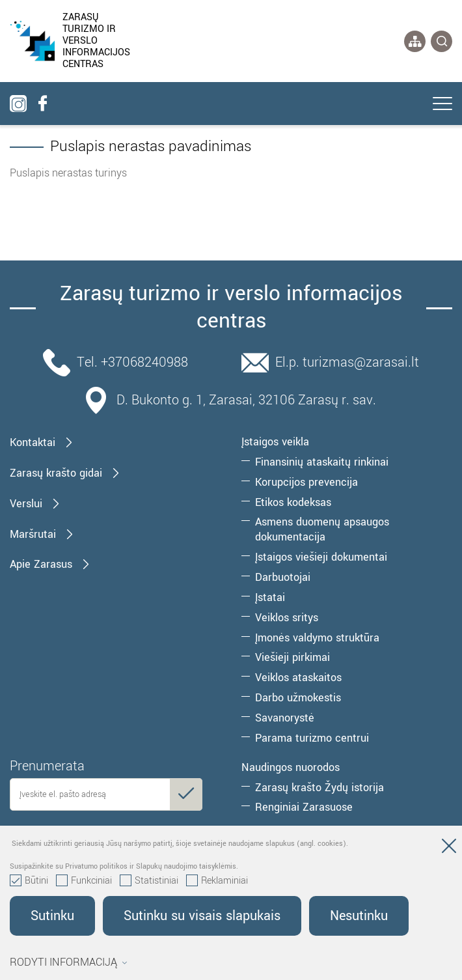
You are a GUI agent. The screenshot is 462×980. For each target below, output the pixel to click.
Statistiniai (149, 881)
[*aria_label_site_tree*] (415, 41)
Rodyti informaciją (69, 962)
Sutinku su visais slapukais (202, 916)
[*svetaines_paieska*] (442, 41)
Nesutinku (359, 916)
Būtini (29, 881)
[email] (106, 794)
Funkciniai (84, 881)
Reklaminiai (217, 881)
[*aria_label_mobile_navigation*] (442, 105)
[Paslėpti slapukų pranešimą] (449, 848)
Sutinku (52, 916)
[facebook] (42, 104)
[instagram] (18, 104)
